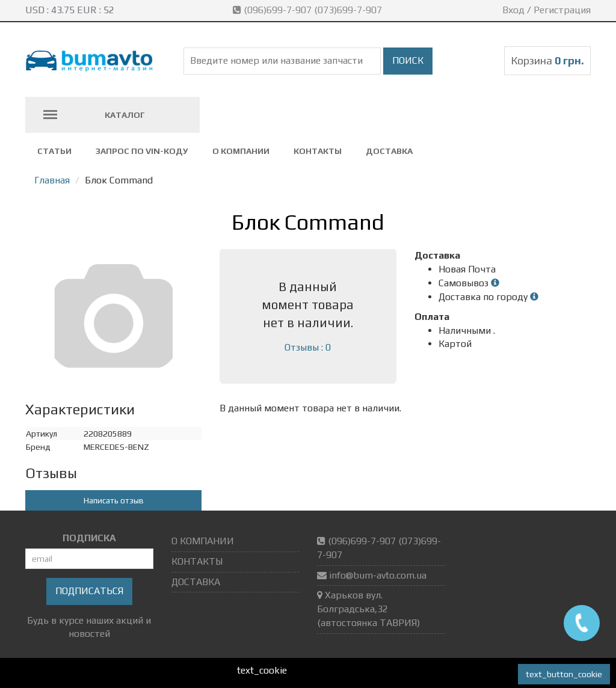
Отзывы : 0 (308, 347)
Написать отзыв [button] (114, 500)
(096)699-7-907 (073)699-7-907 (309, 10)
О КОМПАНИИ (241, 151)
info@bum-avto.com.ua (378, 575)
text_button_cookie (564, 674)
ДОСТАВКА (389, 151)
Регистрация (562, 10)
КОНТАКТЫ (318, 151)
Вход (513, 10)
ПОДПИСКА (89, 538)
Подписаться (89, 591)
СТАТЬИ (54, 151)
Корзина (547, 60)
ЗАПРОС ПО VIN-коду (142, 151)
